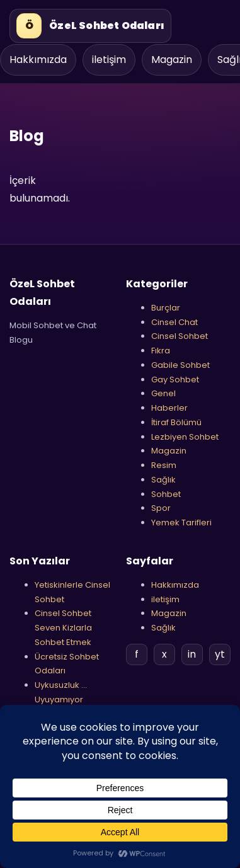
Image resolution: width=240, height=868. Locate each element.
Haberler (169, 408)
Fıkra (161, 351)
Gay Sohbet (175, 380)
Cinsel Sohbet (180, 336)
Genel (163, 393)
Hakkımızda (38, 60)
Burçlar (166, 308)
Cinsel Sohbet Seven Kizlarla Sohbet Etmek (63, 628)
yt (220, 654)
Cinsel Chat (174, 322)
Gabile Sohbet (180, 365)
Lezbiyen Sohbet (185, 437)
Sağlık (163, 480)
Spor (161, 508)
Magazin (172, 60)
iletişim (109, 60)
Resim (164, 465)
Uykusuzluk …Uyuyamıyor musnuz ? (61, 700)
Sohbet (166, 494)
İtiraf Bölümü (176, 422)
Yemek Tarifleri (181, 523)
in (192, 654)
